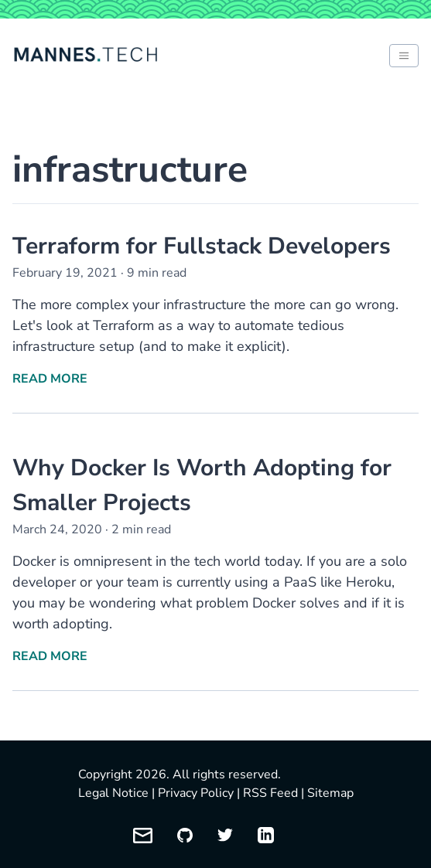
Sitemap (330, 793)
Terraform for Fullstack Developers (202, 246)
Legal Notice (113, 793)
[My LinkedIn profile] (266, 835)
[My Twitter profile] (225, 835)
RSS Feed (270, 793)
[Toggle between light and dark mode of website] (404, 56)
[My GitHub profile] (185, 835)
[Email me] (143, 836)
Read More (50, 379)
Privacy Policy (196, 793)
